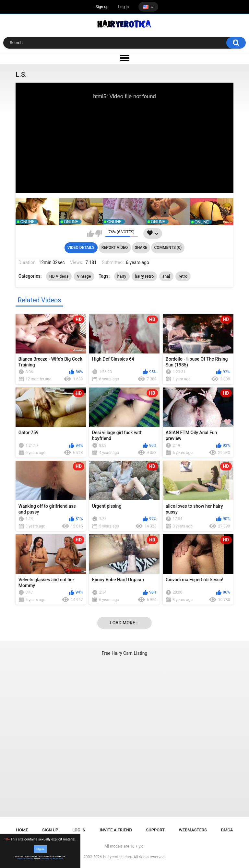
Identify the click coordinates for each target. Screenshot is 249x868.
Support (155, 830)
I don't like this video (99, 234)
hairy (122, 276)
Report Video (115, 248)
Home (22, 830)
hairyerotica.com (118, 857)
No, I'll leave (58, 859)
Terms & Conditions (25, 859)
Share (141, 248)
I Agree (40, 849)
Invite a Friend (116, 830)
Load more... (125, 623)
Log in (124, 7)
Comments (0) (168, 248)
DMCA (227, 830)
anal (166, 276)
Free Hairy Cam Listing (125, 653)
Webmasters (193, 830)
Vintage (84, 276)
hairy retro (144, 276)
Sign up (102, 7)
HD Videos (59, 276)
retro (183, 276)
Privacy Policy (46, 859)
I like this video (90, 234)
